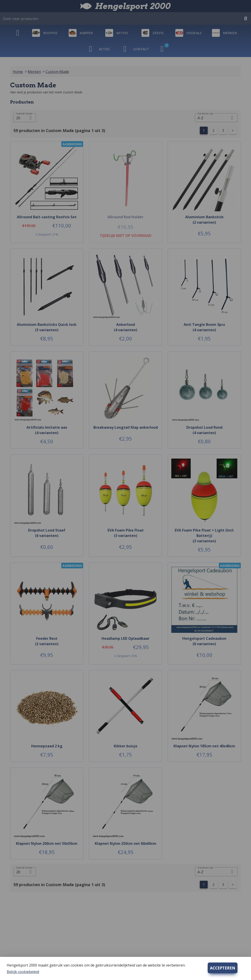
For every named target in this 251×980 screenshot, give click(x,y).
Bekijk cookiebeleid (23, 972)
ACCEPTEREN (223, 968)
